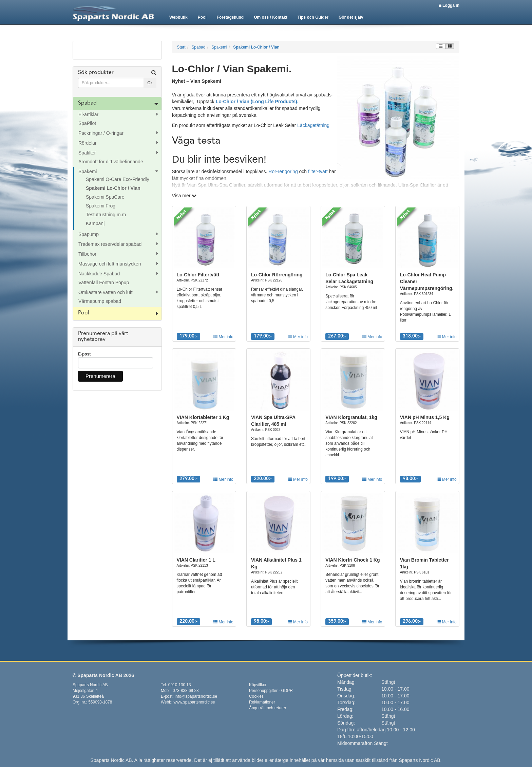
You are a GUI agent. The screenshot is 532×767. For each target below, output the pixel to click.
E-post (84, 354)
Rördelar (88, 143)
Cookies (256, 696)
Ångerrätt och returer (268, 708)
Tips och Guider (313, 17)
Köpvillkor (258, 685)
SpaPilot (87, 123)
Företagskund (230, 17)
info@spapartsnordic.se (196, 696)
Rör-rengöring (283, 171)
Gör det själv (351, 17)
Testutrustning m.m (106, 215)
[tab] (117, 82)
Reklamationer (262, 702)
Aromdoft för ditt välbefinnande (111, 162)
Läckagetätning (313, 125)
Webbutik (178, 17)
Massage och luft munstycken (110, 264)
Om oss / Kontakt (271, 17)
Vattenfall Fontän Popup (104, 282)
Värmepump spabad (100, 301)
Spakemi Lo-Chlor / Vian (113, 188)
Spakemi (88, 171)
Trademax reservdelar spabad (110, 244)
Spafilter (87, 153)
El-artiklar (88, 114)
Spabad (87, 103)
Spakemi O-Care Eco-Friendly (118, 179)
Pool (202, 17)
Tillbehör (87, 254)
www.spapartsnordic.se (194, 702)
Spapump (89, 234)
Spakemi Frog (101, 206)
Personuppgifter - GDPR (271, 691)
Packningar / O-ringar (101, 133)
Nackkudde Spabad (99, 274)
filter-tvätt (318, 171)
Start (181, 47)
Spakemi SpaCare (105, 197)
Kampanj (95, 223)
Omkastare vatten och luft (106, 292)
